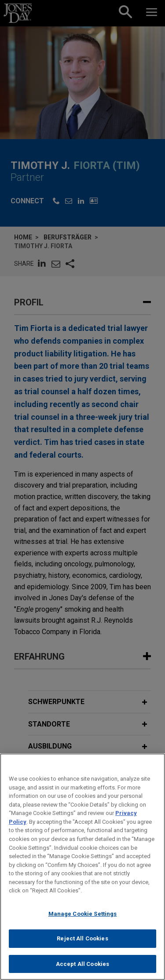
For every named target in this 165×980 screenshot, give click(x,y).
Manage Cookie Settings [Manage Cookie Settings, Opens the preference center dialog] (83, 917)
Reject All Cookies (82, 942)
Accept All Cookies (82, 968)
